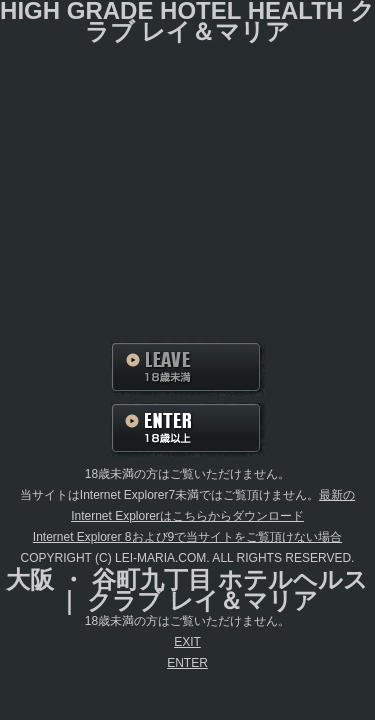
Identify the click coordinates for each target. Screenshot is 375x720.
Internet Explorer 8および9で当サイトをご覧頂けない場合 (187, 537)
